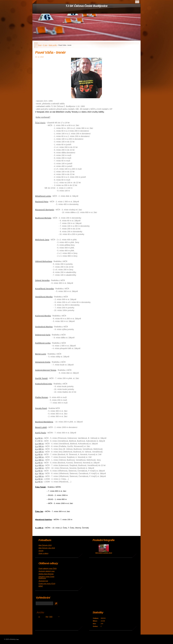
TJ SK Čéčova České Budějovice (86, 6)
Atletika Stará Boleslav (46, 574)
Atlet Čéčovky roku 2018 (47, 548)
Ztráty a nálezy (43, 553)
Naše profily (53, 45)
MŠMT (41, 586)
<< (39, 617)
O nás (45, 45)
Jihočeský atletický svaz (47, 571)
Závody (41, 551)
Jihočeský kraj (43, 581)
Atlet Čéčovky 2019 (45, 545)
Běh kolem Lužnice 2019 (104, 553)
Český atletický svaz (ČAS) (48, 568)
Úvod (40, 45)
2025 (51, 617)
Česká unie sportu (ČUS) (47, 584)
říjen (47, 617)
